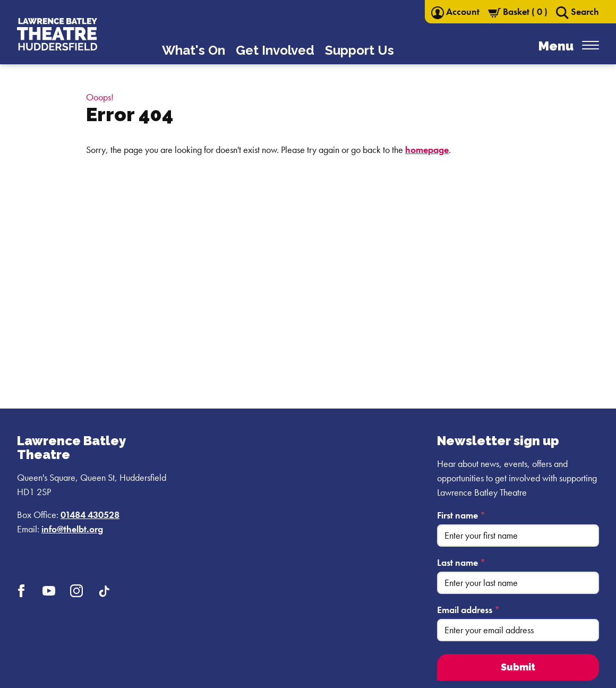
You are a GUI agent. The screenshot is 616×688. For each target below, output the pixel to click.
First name (461, 515)
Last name (461, 562)
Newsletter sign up (498, 441)
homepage (427, 150)
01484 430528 (90, 515)
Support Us (360, 50)
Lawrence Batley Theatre (71, 448)
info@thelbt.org (72, 529)
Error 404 (130, 114)
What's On (194, 50)
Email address (468, 610)
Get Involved (275, 50)
